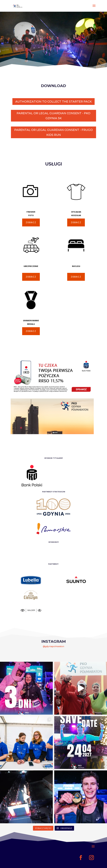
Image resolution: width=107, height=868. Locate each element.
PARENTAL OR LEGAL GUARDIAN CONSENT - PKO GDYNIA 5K (53, 116)
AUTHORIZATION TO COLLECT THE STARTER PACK (53, 102)
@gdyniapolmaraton (53, 646)
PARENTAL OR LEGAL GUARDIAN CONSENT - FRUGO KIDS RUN (53, 132)
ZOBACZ (31, 222)
